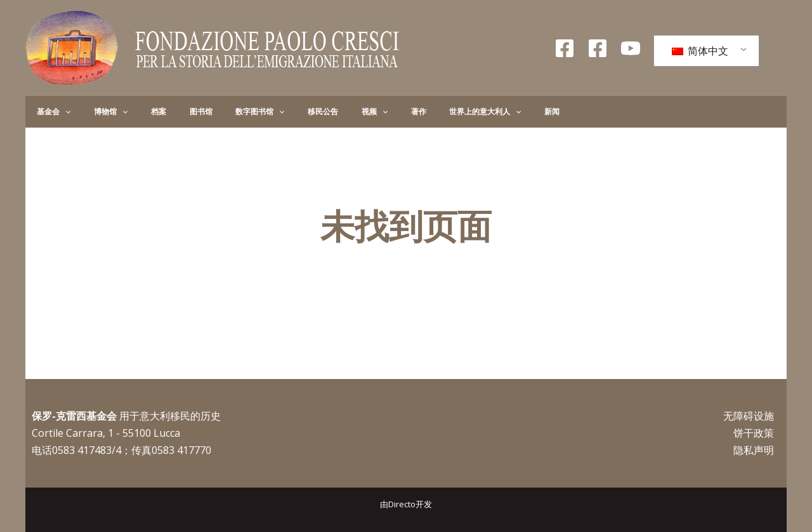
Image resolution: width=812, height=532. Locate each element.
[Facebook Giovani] (598, 48)
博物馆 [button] (95, 112)
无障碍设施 (749, 416)
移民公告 (265, 111)
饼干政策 (754, 433)
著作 (339, 111)
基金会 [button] (49, 112)
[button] (60, 112)
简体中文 (700, 51)
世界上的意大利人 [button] (396, 112)
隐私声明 (754, 450)
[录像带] (631, 48)
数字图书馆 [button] (212, 112)
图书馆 (164, 111)
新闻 (452, 111)
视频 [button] (306, 112)
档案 (132, 111)
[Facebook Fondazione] (565, 48)
